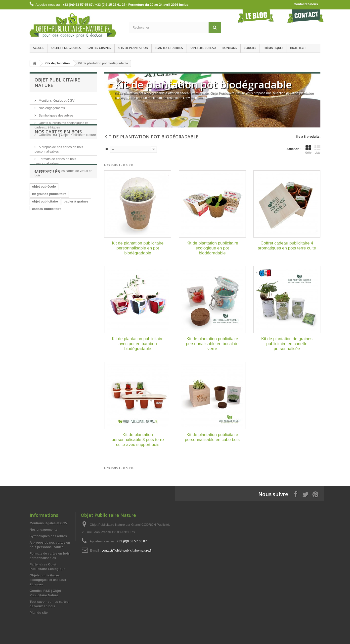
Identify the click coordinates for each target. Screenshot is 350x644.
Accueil (38, 48)
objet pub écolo (44, 227)
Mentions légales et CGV (56, 99)
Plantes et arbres (169, 48)
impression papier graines (52, 287)
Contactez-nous (306, 4)
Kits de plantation (133, 48)
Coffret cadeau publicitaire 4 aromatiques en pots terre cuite (287, 246)
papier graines (43, 272)
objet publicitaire (45, 242)
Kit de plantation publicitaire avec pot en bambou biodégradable (138, 344)
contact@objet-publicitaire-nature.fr (127, 550)
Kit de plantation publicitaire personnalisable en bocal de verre (212, 344)
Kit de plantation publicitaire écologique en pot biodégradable (212, 248)
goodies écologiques (48, 257)
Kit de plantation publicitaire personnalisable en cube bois (212, 437)
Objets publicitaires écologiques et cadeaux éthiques (48, 580)
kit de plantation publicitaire (54, 264)
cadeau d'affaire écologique (53, 279)
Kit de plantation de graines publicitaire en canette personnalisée (287, 344)
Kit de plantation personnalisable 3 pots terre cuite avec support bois (138, 440)
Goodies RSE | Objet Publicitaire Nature (67, 133)
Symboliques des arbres (56, 113)
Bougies (250, 48)
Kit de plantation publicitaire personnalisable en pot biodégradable (138, 248)
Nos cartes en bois (58, 152)
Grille (308, 150)
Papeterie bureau (203, 48)
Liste (317, 150)
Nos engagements (51, 106)
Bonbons (230, 48)
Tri (106, 149)
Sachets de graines (66, 48)
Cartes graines (99, 48)
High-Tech (298, 48)
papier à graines (76, 242)
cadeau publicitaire (47, 249)
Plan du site (39, 613)
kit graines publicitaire (49, 234)
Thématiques (273, 48)
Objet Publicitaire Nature (57, 82)
